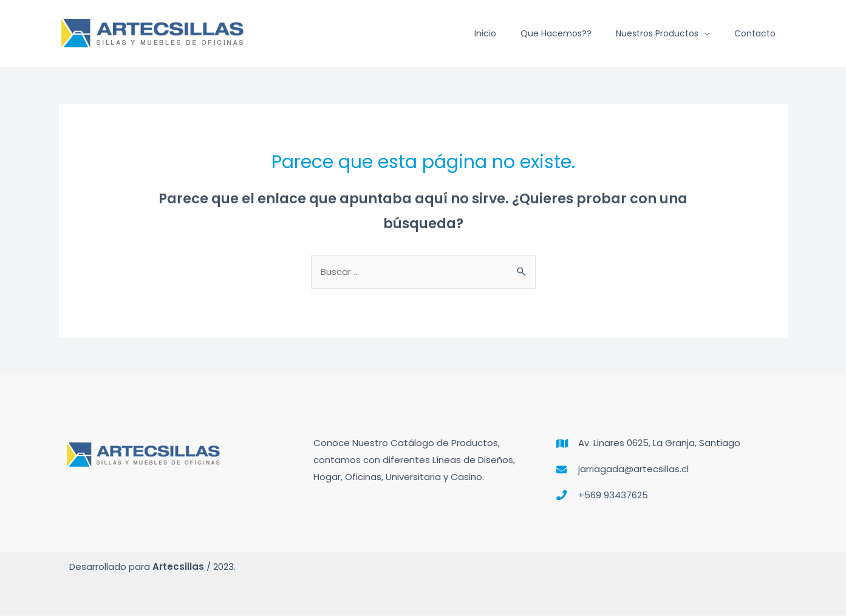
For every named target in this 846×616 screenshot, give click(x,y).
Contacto (755, 33)
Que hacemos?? (556, 33)
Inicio (485, 33)
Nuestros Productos (657, 33)
